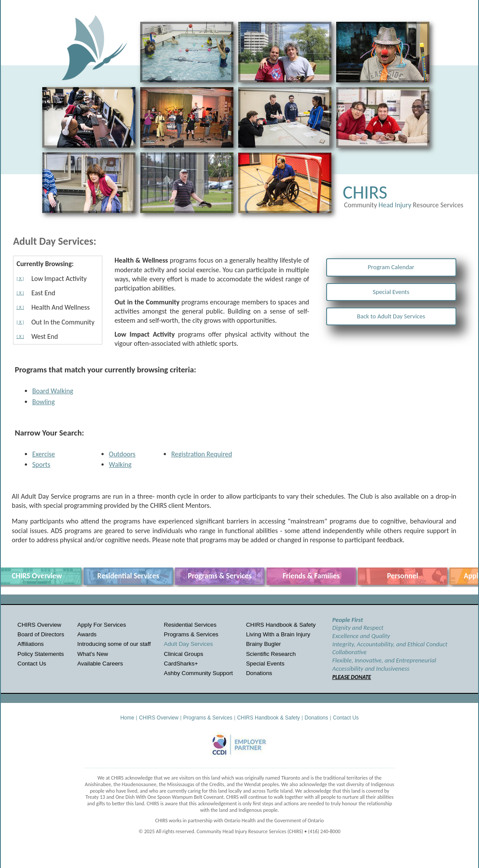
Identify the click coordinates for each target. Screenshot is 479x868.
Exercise (44, 454)
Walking (120, 464)
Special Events (391, 292)
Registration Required (202, 454)
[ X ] (20, 279)
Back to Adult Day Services (391, 316)
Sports (41, 464)
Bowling (44, 402)
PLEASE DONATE (352, 677)
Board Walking (53, 391)
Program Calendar (391, 267)
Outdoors (122, 454)
